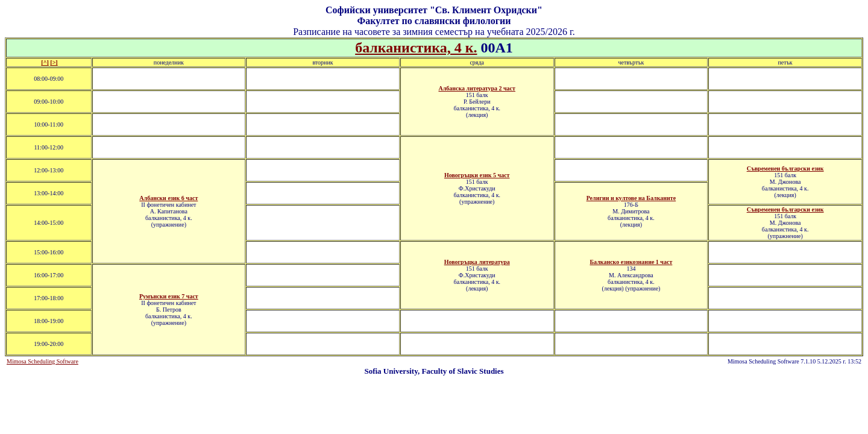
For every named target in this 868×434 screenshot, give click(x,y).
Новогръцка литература (477, 262)
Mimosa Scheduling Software (42, 361)
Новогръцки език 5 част (477, 175)
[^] (45, 62)
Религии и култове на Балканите (631, 198)
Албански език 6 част (168, 198)
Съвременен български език (785, 168)
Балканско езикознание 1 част (631, 262)
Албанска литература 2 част (477, 88)
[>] (54, 62)
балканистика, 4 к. (416, 48)
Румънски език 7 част (169, 296)
